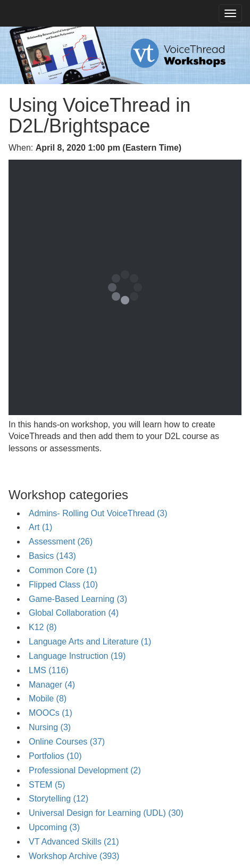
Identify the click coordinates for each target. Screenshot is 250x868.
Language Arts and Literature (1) (90, 642)
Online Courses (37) (67, 742)
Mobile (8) (48, 698)
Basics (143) (52, 556)
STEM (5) (47, 785)
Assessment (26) (61, 542)
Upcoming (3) (54, 827)
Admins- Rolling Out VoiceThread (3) (98, 513)
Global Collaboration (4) (74, 613)
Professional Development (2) (85, 770)
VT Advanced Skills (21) (74, 842)
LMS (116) (49, 670)
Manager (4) (52, 685)
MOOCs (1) (51, 713)
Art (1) (40, 527)
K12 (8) (43, 627)
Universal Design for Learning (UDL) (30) (106, 813)
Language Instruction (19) (77, 656)
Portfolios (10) (55, 756)
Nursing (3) (50, 727)
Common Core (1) (63, 570)
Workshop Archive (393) (74, 856)
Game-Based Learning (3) (78, 599)
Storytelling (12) (59, 799)
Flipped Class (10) (63, 585)
